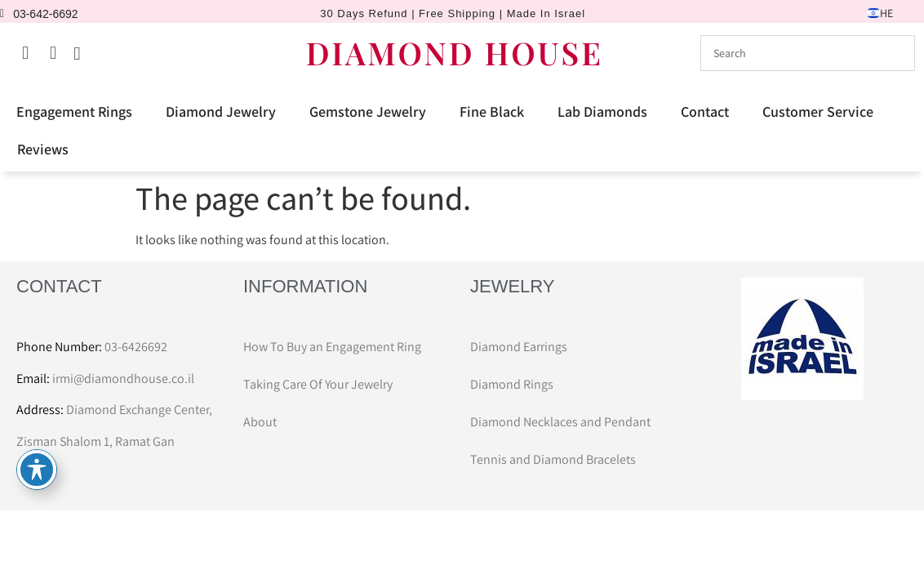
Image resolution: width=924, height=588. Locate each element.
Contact (705, 111)
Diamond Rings (512, 384)
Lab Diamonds (602, 111)
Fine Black (492, 111)
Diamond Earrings (519, 347)
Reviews (43, 149)
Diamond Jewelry (221, 111)
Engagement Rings (74, 111)
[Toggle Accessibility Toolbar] (37, 470)
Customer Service (818, 111)
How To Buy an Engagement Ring (332, 347)
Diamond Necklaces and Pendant (560, 422)
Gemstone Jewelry (368, 111)
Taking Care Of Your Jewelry (318, 384)
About (260, 422)
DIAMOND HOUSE (455, 53)
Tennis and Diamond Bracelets (553, 459)
